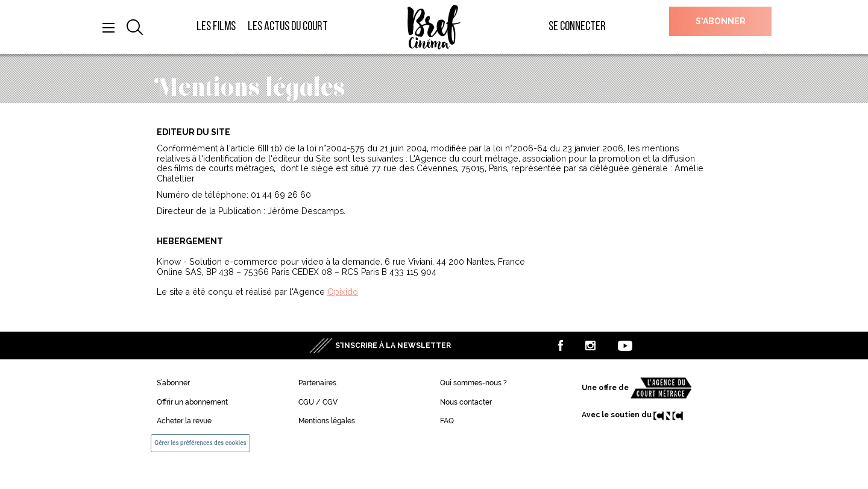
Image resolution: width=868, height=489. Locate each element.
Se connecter (577, 27)
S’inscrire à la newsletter (393, 345)
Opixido (343, 292)
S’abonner (721, 21)
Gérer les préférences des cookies (200, 443)
